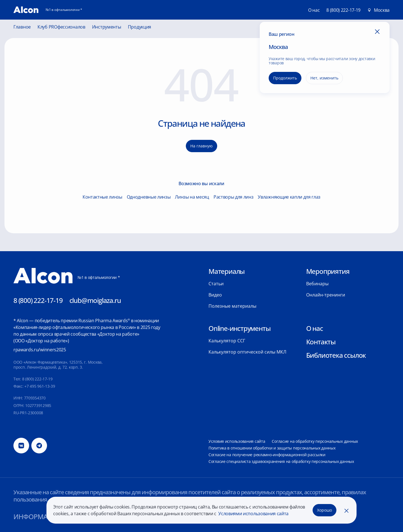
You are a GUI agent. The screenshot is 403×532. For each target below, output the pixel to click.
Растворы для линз (234, 197)
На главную (201, 146)
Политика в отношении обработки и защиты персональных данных (272, 448)
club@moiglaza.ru (95, 300)
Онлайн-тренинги (326, 295)
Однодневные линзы (149, 197)
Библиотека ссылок (336, 355)
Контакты (321, 342)
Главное (22, 27)
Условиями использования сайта (253, 514)
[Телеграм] (39, 446)
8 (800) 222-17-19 (343, 10)
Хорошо (324, 510)
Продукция (140, 27)
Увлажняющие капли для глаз (289, 197)
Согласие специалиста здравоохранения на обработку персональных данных (281, 461)
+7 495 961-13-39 (40, 386)
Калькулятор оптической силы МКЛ (247, 352)
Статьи (216, 284)
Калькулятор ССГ (227, 341)
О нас (315, 328)
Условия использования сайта (237, 441)
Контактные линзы (102, 197)
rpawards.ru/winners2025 (40, 350)
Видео (215, 295)
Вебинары (317, 284)
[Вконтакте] (21, 446)
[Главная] (26, 10)
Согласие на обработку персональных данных (315, 441)
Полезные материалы (232, 306)
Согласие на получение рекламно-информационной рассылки (267, 455)
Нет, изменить (324, 78)
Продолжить (285, 78)
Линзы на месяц (192, 197)
